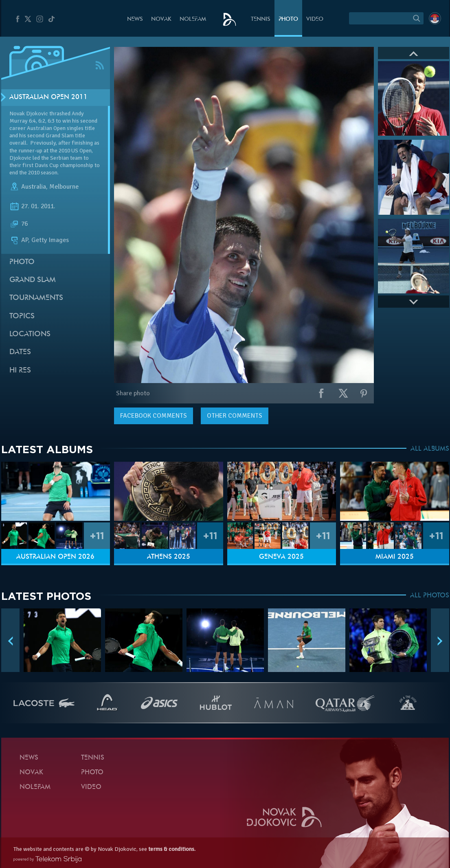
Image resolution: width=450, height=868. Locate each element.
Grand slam (33, 280)
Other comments (235, 416)
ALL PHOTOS (430, 596)
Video (315, 19)
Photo (288, 19)
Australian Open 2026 (55, 557)
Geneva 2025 (281, 557)
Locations (30, 334)
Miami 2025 (395, 557)
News (135, 19)
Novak (161, 19)
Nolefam (193, 19)
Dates (20, 352)
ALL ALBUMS (430, 449)
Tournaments (36, 298)
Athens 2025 (169, 557)
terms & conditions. (172, 849)
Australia (34, 187)
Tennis (261, 19)
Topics (22, 316)
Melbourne (64, 187)
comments (154, 416)
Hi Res (20, 371)
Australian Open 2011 (48, 97)
